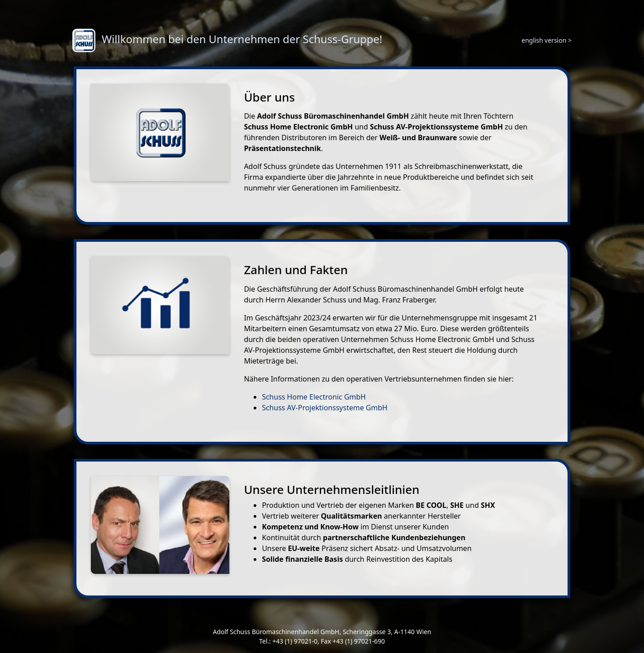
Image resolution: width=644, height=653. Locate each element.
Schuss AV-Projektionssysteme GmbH (324, 408)
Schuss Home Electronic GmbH (314, 397)
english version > (547, 40)
